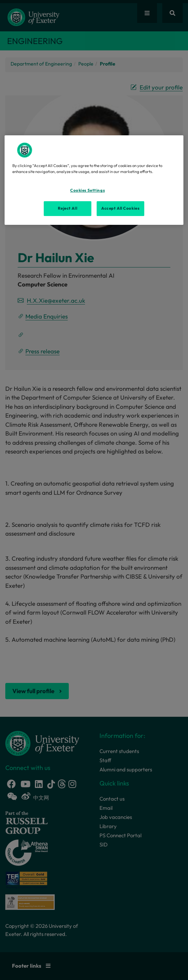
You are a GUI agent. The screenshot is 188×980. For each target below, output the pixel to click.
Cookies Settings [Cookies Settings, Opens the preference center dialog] (87, 190)
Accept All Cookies (120, 208)
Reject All (68, 208)
